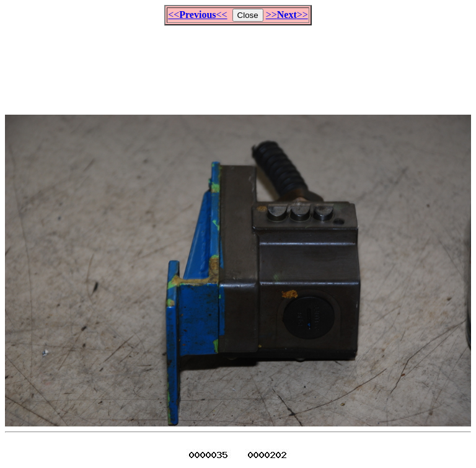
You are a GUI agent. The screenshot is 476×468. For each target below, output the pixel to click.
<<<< (197, 15)
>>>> (287, 15)
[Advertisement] (238, 64)
